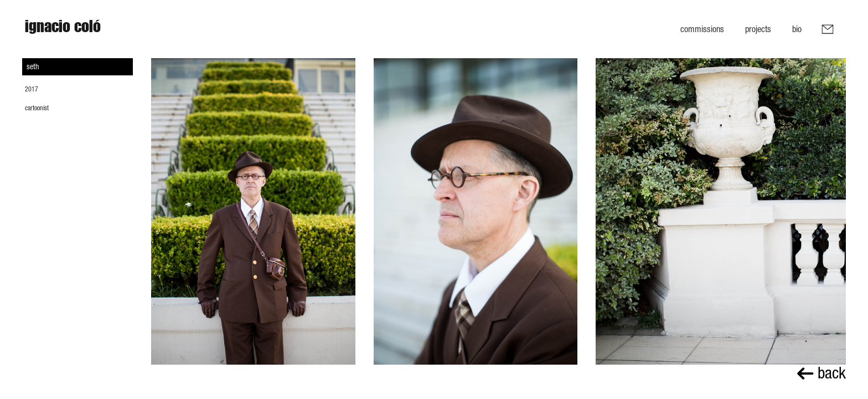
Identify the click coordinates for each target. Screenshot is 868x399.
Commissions (702, 29)
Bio (797, 29)
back (821, 373)
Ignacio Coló (63, 29)
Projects (758, 29)
